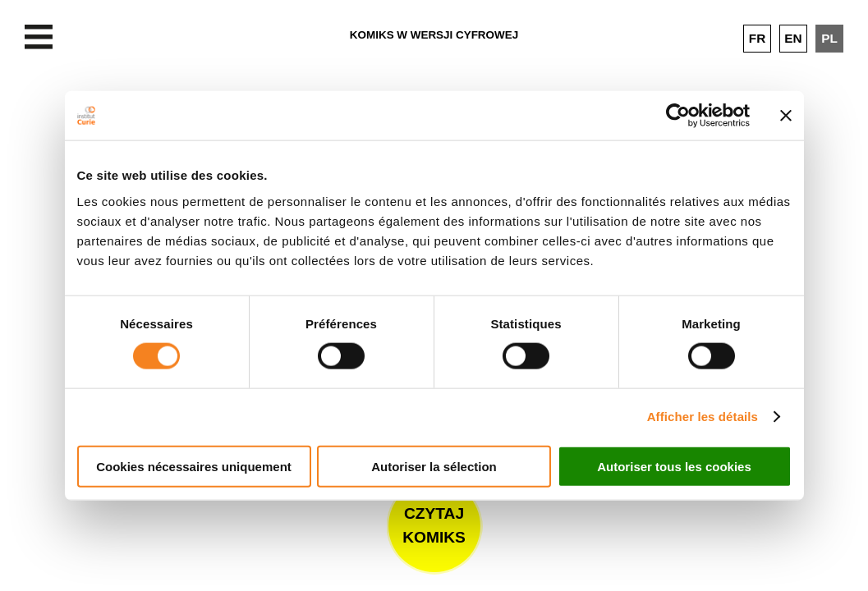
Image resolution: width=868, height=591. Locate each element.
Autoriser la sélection (434, 466)
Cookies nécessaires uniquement (194, 466)
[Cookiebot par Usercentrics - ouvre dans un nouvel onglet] (678, 116)
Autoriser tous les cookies (674, 466)
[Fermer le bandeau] (786, 116)
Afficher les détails (703, 417)
